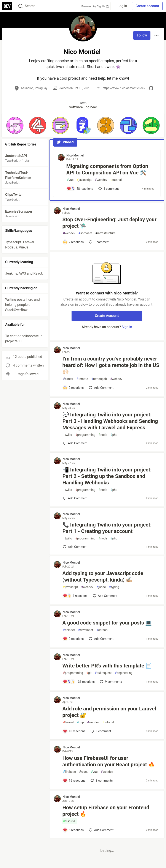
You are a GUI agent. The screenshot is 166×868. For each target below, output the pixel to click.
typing (114, 587)
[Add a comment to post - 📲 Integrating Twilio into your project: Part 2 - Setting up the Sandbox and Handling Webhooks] (75, 498)
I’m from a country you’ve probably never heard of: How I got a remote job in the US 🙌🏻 (111, 365)
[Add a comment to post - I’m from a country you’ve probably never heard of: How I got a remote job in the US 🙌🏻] (73, 388)
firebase (69, 772)
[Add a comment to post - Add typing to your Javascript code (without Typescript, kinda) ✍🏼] (75, 596)
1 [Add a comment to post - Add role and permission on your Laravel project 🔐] (100, 731)
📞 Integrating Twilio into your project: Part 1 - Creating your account (107, 528)
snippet (69, 630)
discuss (69, 821)
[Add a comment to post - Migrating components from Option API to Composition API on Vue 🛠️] (80, 189)
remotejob (99, 379)
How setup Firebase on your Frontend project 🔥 (106, 811)
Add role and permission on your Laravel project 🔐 (109, 712)
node (103, 435)
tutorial (116, 180)
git (89, 673)
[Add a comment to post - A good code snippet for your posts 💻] (73, 639)
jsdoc (101, 587)
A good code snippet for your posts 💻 (107, 623)
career (68, 379)
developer (85, 630)
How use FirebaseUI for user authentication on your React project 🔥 (109, 761)
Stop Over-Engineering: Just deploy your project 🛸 (109, 223)
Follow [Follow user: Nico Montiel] (142, 35)
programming (85, 435)
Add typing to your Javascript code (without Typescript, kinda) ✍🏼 (103, 577)
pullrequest (103, 673)
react (83, 772)
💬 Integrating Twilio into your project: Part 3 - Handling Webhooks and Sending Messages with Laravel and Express (110, 421)
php (114, 435)
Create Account (107, 316)
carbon (102, 630)
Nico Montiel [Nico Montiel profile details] (75, 155)
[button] (15, 125)
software (85, 233)
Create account (147, 6)
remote (82, 379)
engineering (124, 673)
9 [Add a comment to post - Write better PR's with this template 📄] (110, 682)
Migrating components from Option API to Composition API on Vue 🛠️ (107, 169)
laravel (68, 722)
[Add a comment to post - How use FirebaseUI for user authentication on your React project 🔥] (74, 781)
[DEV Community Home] (7, 6)
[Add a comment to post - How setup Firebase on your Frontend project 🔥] (73, 830)
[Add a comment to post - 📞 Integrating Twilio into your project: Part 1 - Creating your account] (75, 547)
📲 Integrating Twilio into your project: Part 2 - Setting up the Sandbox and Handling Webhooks (107, 476)
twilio (68, 435)
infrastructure (105, 233)
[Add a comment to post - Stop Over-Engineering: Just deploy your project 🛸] (73, 242)
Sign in (127, 327)
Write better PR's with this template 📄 (107, 666)
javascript (84, 180)
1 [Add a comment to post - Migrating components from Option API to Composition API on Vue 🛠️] (108, 189)
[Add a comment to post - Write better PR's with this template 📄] (79, 682)
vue (70, 180)
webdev (101, 180)
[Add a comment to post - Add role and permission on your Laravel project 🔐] (74, 731)
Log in (122, 6)
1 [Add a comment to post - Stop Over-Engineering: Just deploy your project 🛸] (99, 242)
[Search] (21, 6)
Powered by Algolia (95, 6)
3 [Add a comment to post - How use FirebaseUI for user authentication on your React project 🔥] (101, 781)
